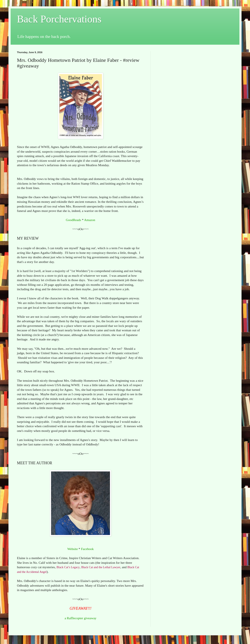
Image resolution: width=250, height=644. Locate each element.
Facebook (87, 549)
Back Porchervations (59, 19)
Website (73, 549)
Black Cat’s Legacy (68, 567)
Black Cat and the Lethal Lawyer (101, 567)
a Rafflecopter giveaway (81, 618)
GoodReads (74, 220)
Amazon (90, 220)
